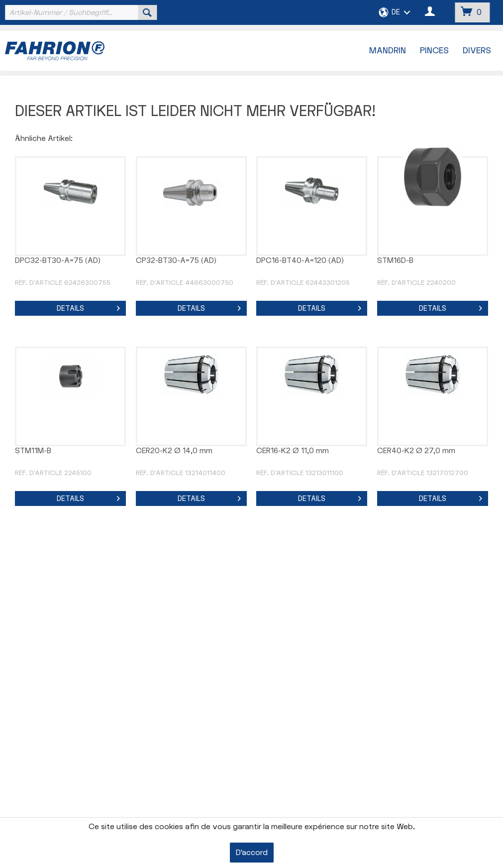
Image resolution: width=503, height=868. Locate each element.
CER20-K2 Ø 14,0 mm (174, 451)
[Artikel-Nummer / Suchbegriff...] (80, 12)
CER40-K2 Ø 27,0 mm (416, 451)
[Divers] (477, 51)
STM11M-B (33, 451)
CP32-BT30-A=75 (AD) (176, 261)
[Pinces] (434, 51)
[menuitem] (80, 12)
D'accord (252, 853)
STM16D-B (395, 261)
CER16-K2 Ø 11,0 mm (293, 451)
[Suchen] (147, 12)
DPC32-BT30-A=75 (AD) (58, 261)
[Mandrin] (388, 51)
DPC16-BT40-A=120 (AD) (300, 261)
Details (88, 307)
